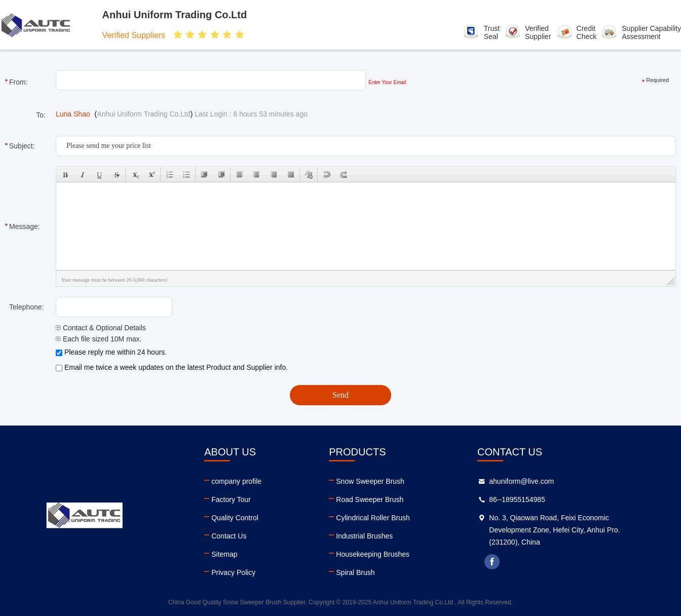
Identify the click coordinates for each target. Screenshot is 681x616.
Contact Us (229, 536)
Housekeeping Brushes (373, 554)
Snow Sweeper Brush (370, 481)
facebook (492, 562)
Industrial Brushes (364, 536)
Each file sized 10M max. (99, 339)
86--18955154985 (517, 499)
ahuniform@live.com (521, 481)
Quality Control (235, 518)
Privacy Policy (233, 572)
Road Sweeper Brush (370, 499)
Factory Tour (231, 499)
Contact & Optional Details (101, 328)
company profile (236, 481)
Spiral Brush (355, 572)
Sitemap (224, 554)
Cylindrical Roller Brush (373, 518)
